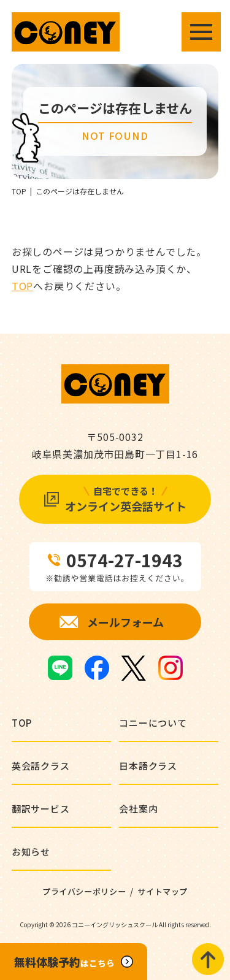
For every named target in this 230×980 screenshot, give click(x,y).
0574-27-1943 (125, 560)
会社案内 (138, 809)
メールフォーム (125, 622)
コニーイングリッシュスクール (115, 924)
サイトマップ (163, 891)
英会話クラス (41, 766)
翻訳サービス (41, 809)
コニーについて (153, 723)
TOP (19, 191)
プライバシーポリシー (84, 891)
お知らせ (31, 852)
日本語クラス (148, 766)
